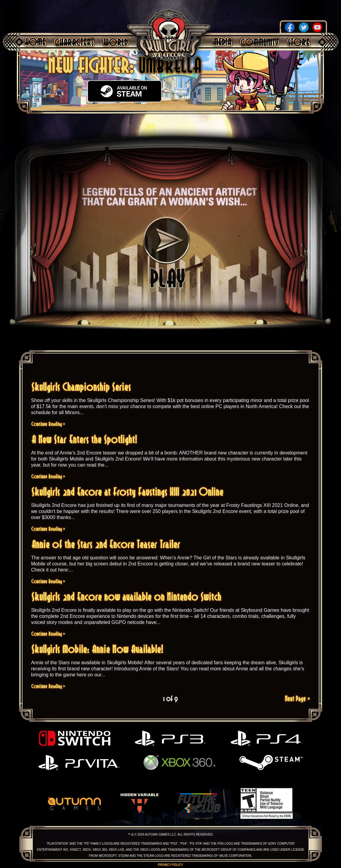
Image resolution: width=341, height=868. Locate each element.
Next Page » (298, 699)
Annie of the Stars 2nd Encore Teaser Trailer (106, 544)
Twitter (304, 27)
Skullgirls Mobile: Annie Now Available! (97, 649)
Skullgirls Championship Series (81, 387)
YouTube (317, 27)
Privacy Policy (170, 865)
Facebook (290, 27)
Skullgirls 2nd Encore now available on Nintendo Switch (126, 597)
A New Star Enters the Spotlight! (84, 439)
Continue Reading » (48, 424)
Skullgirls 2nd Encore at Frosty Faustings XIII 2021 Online (127, 492)
